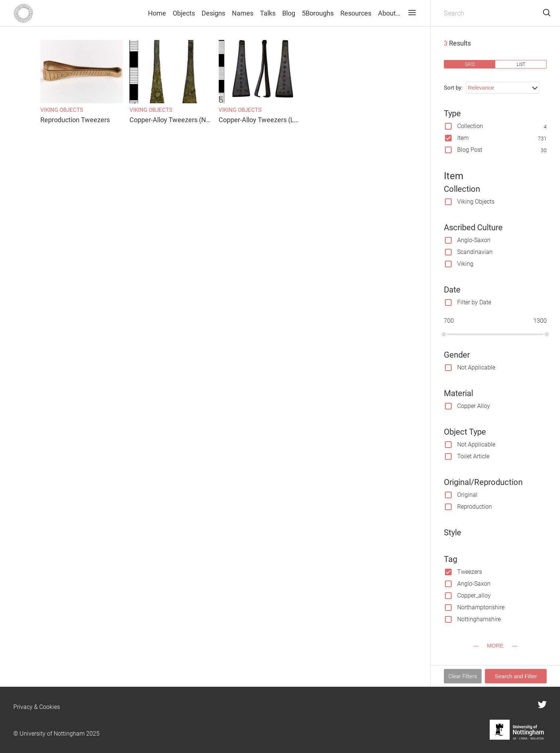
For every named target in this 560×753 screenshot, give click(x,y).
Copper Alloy (474, 406)
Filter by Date (474, 302)
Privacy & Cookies (37, 707)
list (521, 64)
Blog (289, 13)
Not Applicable (476, 367)
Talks (268, 13)
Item (463, 138)
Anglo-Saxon (474, 240)
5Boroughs (318, 13)
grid (470, 64)
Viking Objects (476, 202)
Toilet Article (473, 456)
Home (157, 13)
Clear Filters (463, 676)
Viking (465, 264)
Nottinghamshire (479, 619)
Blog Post (470, 150)
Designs (213, 13)
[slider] (444, 334)
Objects (184, 13)
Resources (356, 13)
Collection (470, 126)
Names (243, 13)
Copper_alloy (474, 595)
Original (467, 495)
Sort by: (453, 88)
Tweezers (470, 572)
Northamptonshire (481, 607)
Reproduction (475, 507)
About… (389, 13)
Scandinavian (475, 252)
